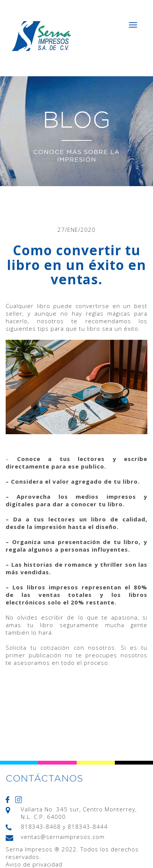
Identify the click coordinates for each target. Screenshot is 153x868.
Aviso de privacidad (34, 864)
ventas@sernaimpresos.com (63, 837)
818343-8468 (41, 826)
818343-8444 (88, 826)
